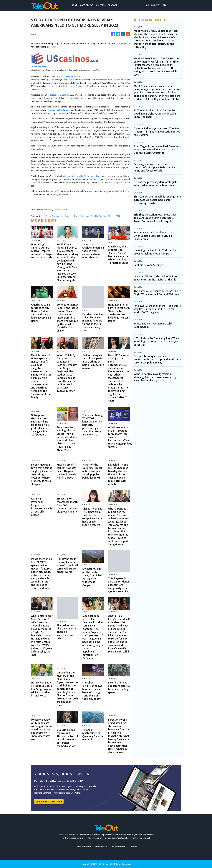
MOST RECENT (86, 5)
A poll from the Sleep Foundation (85, 176)
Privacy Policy (101, 847)
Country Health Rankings (59, 110)
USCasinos (115, 80)
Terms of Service (83, 847)
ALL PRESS (101, 5)
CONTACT (112, 5)
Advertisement (118, 847)
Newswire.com (72, 77)
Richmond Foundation (76, 86)
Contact (133, 847)
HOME (74, 5)
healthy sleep (121, 191)
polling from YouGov (59, 95)
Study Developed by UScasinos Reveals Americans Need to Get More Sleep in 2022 (83, 216)
